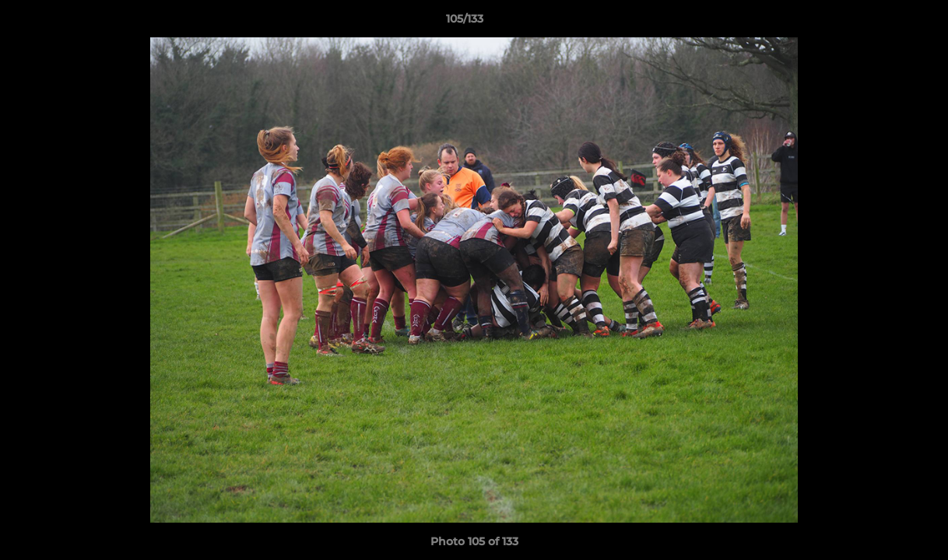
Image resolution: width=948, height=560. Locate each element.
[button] (883, 23)
